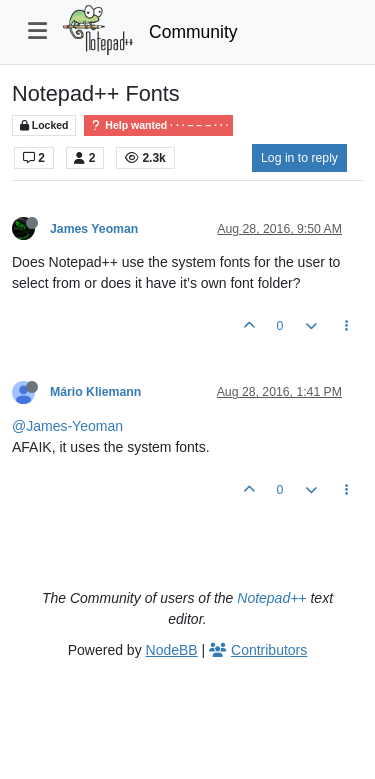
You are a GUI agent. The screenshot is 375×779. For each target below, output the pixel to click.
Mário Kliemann (95, 392)
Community (193, 32)
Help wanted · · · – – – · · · (158, 125)
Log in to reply (299, 158)
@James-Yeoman (67, 426)
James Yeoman (94, 229)
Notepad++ (271, 598)
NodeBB (172, 650)
